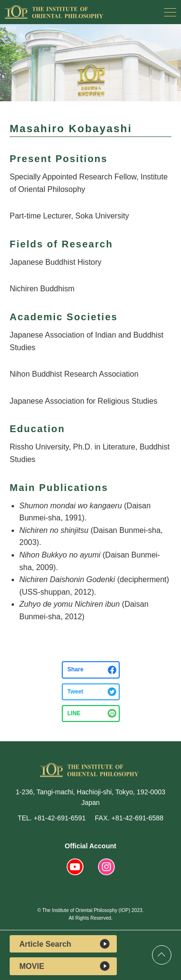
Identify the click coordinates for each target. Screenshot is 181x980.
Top (162, 955)
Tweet (76, 692)
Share (76, 669)
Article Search (64, 944)
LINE (74, 713)
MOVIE (64, 966)
